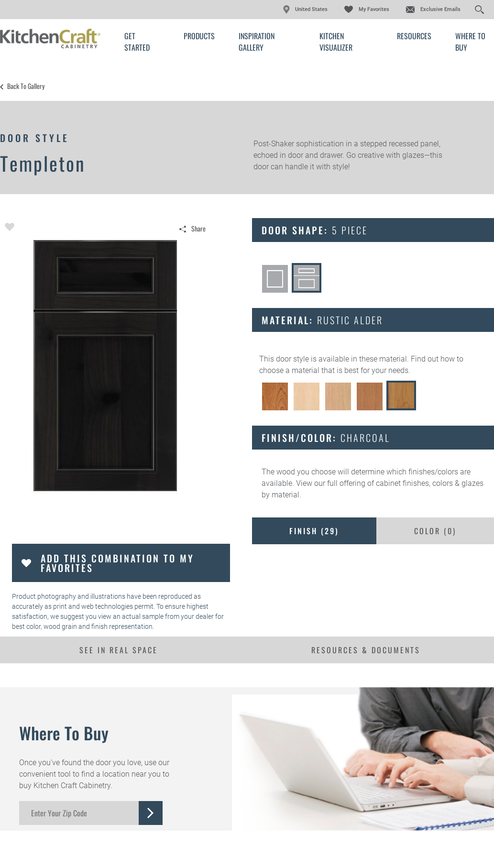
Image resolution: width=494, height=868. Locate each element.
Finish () (314, 531)
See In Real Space (119, 650)
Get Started (137, 42)
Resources (414, 36)
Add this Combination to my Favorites (117, 563)
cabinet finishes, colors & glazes (430, 483)
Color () (435, 531)
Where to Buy (470, 42)
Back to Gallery (26, 86)
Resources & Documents (366, 650)
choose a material (289, 370)
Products (199, 36)
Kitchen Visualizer (336, 42)
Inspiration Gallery (257, 42)
